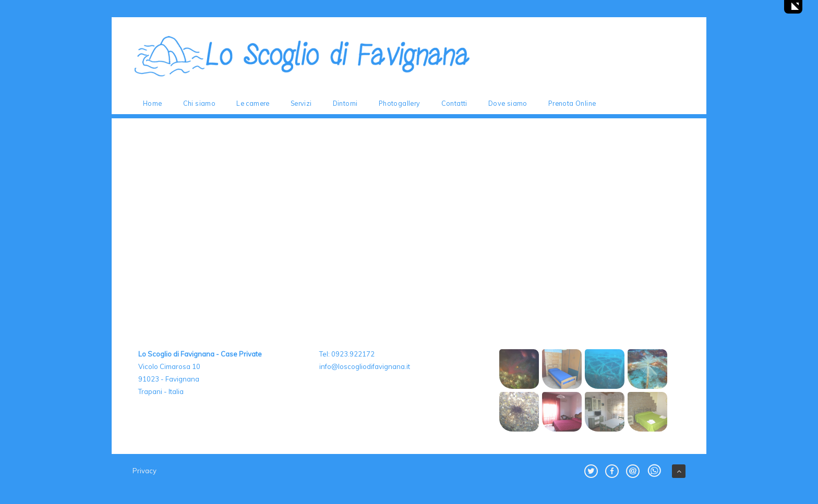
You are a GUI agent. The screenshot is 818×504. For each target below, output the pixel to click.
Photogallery (400, 103)
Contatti (454, 103)
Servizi (301, 103)
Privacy (145, 471)
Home (153, 103)
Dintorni (345, 103)
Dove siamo (508, 103)
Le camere (253, 103)
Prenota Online (572, 103)
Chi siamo (200, 103)
